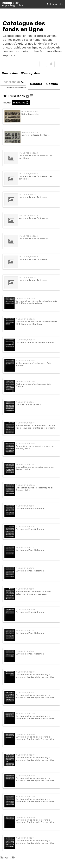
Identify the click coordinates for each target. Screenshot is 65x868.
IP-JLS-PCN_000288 (25, 776)
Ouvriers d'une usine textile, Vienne (35, 342)
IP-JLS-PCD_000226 (28, 174)
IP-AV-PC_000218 (30, 132)
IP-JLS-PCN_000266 (25, 444)
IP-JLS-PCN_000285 (25, 713)
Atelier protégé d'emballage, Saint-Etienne (34, 364)
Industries (21, 103)
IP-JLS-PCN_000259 (25, 340)
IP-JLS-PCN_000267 (25, 464)
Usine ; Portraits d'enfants (36, 135)
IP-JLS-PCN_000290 (25, 817)
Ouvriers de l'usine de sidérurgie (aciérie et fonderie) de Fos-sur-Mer (35, 676)
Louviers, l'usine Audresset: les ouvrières (35, 157)
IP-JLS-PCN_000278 (25, 568)
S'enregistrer (31, 73)
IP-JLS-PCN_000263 (25, 381)
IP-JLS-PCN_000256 (25, 319)
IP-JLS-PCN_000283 (25, 672)
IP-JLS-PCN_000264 (25, 402)
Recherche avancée (16, 88)
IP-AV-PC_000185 (30, 112)
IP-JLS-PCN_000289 (25, 796)
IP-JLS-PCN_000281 (25, 630)
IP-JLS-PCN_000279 (25, 589)
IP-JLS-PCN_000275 (25, 506)
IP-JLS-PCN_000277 (25, 547)
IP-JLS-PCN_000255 (25, 298)
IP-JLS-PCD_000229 (28, 236)
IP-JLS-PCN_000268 (25, 485)
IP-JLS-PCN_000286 (25, 734)
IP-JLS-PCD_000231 (28, 278)
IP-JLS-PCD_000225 (28, 153)
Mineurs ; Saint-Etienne (28, 405)
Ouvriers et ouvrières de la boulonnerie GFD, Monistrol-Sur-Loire (36, 302)
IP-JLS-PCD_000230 (28, 257)
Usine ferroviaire (30, 114)
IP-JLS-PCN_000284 (25, 693)
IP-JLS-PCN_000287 (25, 755)
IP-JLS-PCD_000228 (28, 215)
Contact (36, 84)
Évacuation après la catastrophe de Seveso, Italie (35, 447)
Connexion (10, 73)
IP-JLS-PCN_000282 (25, 651)
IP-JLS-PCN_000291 (25, 838)
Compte (52, 84)
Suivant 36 (8, 858)
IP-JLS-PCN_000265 (25, 423)
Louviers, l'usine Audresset (33, 197)
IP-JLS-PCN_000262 (25, 361)
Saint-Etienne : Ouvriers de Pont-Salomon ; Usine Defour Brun (33, 593)
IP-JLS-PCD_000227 (28, 195)
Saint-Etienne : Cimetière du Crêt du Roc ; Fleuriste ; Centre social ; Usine (36, 427)
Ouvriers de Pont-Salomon (30, 509)
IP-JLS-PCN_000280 (25, 610)
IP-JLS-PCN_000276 (25, 527)
